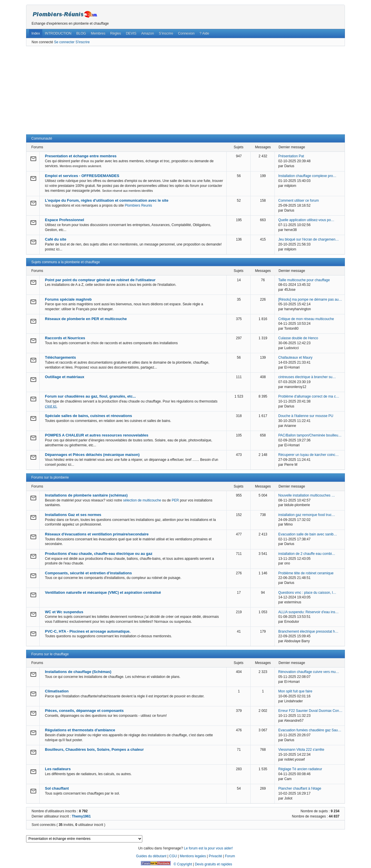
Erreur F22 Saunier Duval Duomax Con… (310, 711)
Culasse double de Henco (298, 338)
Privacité (215, 856)
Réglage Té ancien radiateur (300, 769)
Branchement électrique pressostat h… (308, 631)
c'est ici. (51, 406)
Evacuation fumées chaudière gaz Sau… (310, 730)
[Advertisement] (185, 90)
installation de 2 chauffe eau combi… (307, 554)
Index (36, 33)
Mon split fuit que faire (295, 691)
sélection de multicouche (142, 500)
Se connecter (64, 42)
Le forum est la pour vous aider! (208, 848)
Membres (98, 33)
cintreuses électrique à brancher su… (307, 377)
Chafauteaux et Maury (295, 358)
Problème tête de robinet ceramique (306, 573)
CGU (173, 856)
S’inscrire (166, 33)
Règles (116, 33)
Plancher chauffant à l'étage (300, 788)
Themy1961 (81, 816)
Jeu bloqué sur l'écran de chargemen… (309, 239)
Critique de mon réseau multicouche (306, 319)
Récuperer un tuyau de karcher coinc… (309, 455)
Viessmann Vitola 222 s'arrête (301, 750)
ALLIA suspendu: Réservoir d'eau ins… (308, 612)
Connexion (186, 33)
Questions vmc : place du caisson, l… (307, 593)
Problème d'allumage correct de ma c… (309, 396)
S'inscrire (82, 42)
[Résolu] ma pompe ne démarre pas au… (310, 299)
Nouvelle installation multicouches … (307, 495)
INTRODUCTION (58, 33)
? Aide (204, 33)
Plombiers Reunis (139, 205)
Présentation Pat (291, 156)
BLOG (81, 33)
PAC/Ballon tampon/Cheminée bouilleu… (310, 435)
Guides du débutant (151, 856)
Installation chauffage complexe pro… (307, 176)
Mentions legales (193, 856)
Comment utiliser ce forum (299, 201)
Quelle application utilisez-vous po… (306, 220)
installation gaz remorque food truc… (307, 515)
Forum (230, 856)
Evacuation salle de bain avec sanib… (308, 534)
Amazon (148, 33)
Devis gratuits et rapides (213, 864)
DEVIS (131, 33)
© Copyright (183, 864)
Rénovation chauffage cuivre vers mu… (309, 672)
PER (176, 500)
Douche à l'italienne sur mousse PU (306, 416)
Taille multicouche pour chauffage (304, 280)
